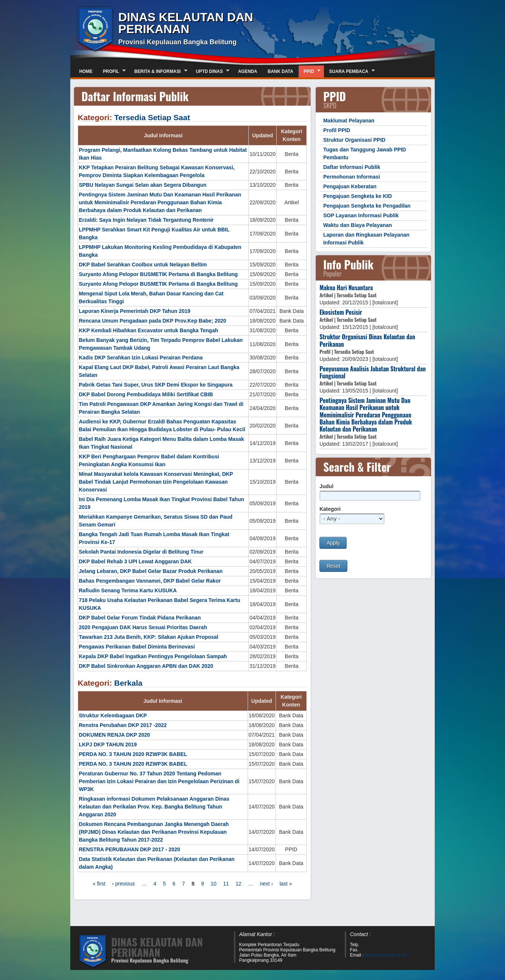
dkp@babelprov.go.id (386, 955)
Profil (112, 71)
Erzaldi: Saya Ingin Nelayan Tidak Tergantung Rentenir (146, 220)
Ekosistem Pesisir (341, 312)
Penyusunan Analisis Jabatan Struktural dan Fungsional (373, 372)
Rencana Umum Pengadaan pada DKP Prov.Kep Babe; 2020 (152, 321)
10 (214, 884)
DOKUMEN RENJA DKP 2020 (114, 735)
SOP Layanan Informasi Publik (361, 215)
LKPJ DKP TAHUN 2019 (108, 744)
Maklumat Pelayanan (349, 121)
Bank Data (281, 71)
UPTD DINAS (210, 71)
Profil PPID (337, 130)
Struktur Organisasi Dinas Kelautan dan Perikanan (367, 340)
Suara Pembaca (349, 71)
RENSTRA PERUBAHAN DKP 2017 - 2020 (129, 849)
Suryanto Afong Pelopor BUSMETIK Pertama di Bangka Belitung (158, 274)
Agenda (248, 71)
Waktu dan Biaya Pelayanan (358, 225)
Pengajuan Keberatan (350, 186)
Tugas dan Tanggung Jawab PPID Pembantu (365, 153)
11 (226, 884)
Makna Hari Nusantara (346, 288)
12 (238, 884)
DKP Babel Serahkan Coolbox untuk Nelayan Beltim (143, 265)
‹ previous (123, 884)
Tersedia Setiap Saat (152, 117)
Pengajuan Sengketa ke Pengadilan (367, 206)
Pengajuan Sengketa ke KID (357, 196)
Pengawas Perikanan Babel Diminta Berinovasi (137, 647)
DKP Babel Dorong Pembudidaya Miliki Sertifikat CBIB (146, 394)
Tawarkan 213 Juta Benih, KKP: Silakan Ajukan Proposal (149, 637)
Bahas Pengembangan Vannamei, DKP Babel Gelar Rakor (150, 581)
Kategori (330, 509)
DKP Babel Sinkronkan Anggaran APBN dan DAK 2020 (146, 666)
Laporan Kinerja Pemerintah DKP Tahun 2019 (135, 311)
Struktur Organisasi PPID (354, 140)
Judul (326, 486)
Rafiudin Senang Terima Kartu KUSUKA (128, 590)
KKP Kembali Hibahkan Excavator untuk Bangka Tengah (148, 330)
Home (86, 71)
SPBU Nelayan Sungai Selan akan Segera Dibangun (143, 185)
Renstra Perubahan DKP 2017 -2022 (123, 725)
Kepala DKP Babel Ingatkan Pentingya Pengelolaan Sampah (153, 656)
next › (266, 884)
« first (99, 884)
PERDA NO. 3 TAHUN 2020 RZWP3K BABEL (133, 754)
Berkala (128, 683)
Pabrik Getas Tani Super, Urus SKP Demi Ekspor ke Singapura (156, 385)
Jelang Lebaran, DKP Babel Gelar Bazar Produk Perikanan (151, 571)
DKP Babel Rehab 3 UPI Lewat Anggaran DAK (135, 561)
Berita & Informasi (158, 71)
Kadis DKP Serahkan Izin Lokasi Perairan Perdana (141, 358)
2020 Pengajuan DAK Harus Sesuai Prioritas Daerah (143, 627)
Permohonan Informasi (351, 177)
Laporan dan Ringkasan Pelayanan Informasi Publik (366, 239)
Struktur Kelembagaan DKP (113, 715)
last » (286, 884)
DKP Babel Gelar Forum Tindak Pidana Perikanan (140, 618)
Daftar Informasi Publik (352, 167)
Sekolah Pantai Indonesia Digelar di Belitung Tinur (141, 552)
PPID (310, 71)
